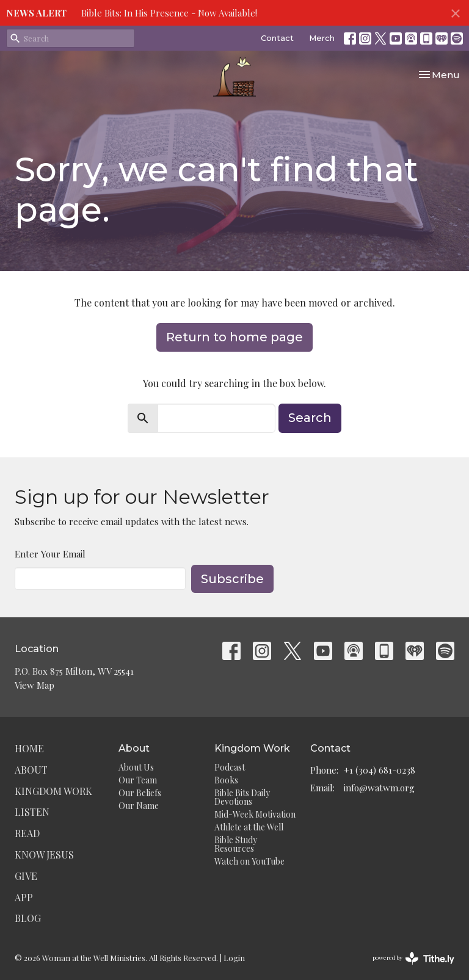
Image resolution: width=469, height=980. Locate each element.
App (24, 897)
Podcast (230, 767)
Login (234, 958)
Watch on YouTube (249, 861)
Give (26, 876)
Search (310, 418)
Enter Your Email (50, 554)
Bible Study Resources (236, 844)
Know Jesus (44, 855)
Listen (32, 812)
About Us (136, 767)
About (31, 770)
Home (29, 748)
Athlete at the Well (249, 827)
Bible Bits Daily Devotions (242, 797)
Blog (28, 918)
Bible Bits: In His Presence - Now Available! (169, 13)
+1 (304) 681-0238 (380, 770)
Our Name (139, 806)
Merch (322, 38)
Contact (277, 38)
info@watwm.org (379, 788)
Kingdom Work (53, 791)
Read (27, 833)
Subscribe (232, 579)
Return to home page (234, 337)
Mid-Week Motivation (255, 814)
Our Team (138, 780)
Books (226, 780)
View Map (35, 685)
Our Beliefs (140, 793)
